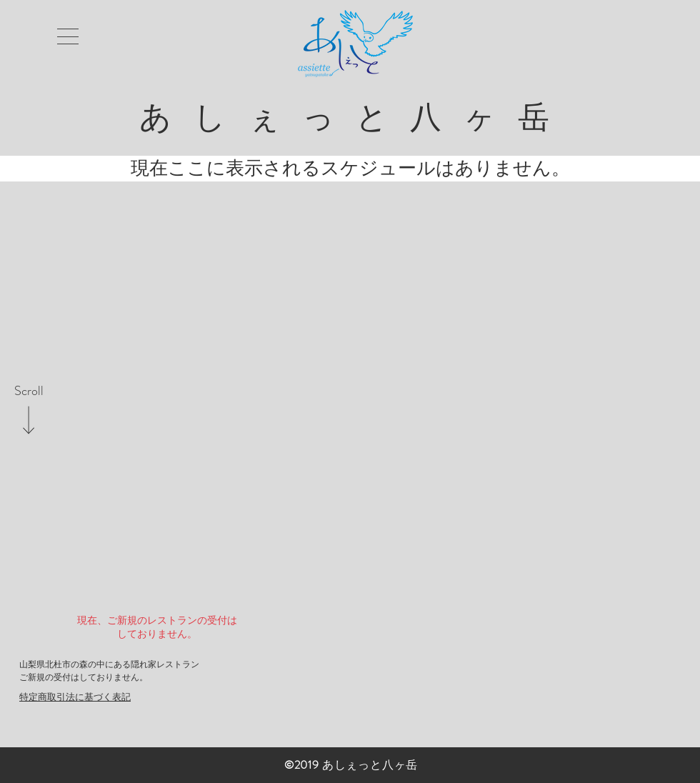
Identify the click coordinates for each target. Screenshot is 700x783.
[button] (68, 36)
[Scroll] (29, 391)
